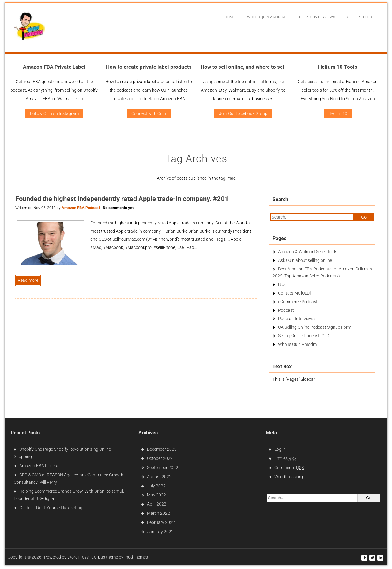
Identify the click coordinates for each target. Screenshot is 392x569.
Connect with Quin (149, 113)
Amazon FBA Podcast (81, 208)
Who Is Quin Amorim (266, 17)
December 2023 (162, 449)
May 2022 (156, 495)
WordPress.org (289, 477)
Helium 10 (338, 113)
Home (230, 17)
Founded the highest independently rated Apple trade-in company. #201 (122, 199)
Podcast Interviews (296, 319)
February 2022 (161, 522)
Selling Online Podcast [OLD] (304, 336)
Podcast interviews (316, 17)
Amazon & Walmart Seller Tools (308, 252)
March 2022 (158, 513)
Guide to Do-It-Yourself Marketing (51, 508)
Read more (28, 280)
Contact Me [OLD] (294, 293)
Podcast (286, 310)
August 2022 (159, 477)
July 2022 (156, 486)
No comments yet (118, 208)
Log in (280, 449)
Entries (285, 458)
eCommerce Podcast (298, 302)
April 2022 (157, 504)
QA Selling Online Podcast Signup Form (315, 327)
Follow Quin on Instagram (54, 113)
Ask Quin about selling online (305, 260)
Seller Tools (360, 17)
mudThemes (136, 557)
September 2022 (163, 468)
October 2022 (160, 458)
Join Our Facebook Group (243, 113)
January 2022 (160, 532)
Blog (282, 284)
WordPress (78, 557)
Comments (289, 468)
